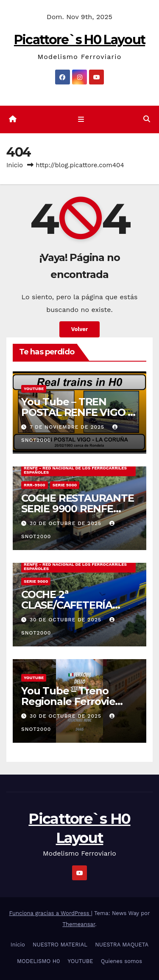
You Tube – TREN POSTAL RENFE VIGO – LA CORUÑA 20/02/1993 (79, 412)
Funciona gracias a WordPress (50, 913)
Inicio (15, 165)
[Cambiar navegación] (81, 120)
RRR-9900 (35, 485)
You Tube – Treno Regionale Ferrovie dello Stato (68, 701)
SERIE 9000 (65, 485)
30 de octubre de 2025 (67, 523)
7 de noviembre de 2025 (68, 427)
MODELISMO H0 (38, 961)
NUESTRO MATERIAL (60, 945)
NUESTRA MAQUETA (122, 945)
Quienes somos (121, 961)
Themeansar (79, 924)
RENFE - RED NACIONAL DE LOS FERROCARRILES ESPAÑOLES (75, 470)
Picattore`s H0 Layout (79, 40)
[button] (147, 119)
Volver (80, 329)
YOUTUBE (34, 389)
